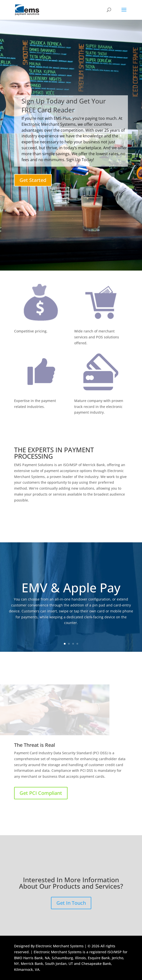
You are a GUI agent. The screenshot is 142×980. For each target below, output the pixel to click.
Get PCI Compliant (41, 793)
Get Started (33, 180)
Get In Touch (71, 903)
